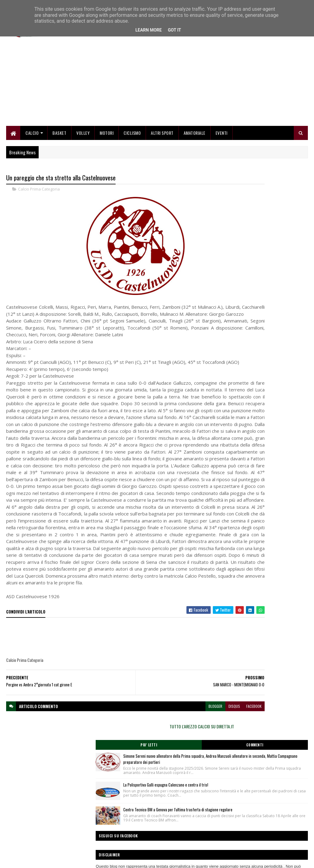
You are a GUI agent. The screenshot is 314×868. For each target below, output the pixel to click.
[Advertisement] (196, 86)
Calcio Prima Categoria (39, 193)
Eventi (222, 136)
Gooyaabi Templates (87, 860)
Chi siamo (117, 828)
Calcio (32, 136)
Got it (174, 30)
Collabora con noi (123, 835)
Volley (83, 136)
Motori (107, 136)
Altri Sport (162, 136)
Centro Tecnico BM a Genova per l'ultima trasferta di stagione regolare (276, 298)
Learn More (148, 30)
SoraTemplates (35, 860)
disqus (177, 786)
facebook (197, 786)
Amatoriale (195, 136)
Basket (59, 136)
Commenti (285, 201)
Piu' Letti (240, 201)
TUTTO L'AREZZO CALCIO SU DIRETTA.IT (262, 182)
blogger (158, 786)
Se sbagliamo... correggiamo (132, 842)
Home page (118, 820)
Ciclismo (132, 136)
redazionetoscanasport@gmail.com (278, 821)
